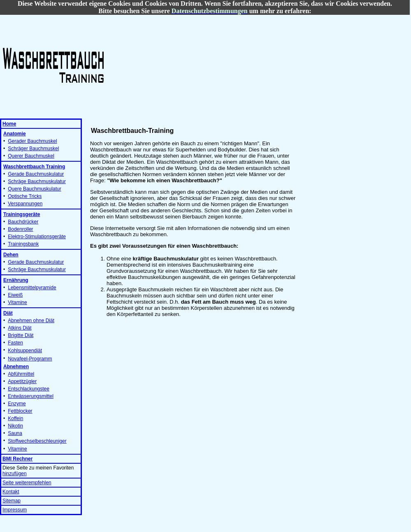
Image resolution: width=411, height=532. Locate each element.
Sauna (15, 433)
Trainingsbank (23, 244)
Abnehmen (16, 367)
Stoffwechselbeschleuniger (37, 441)
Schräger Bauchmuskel (33, 149)
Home (9, 124)
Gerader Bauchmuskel (32, 141)
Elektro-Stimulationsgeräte (37, 237)
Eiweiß (15, 295)
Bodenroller (20, 229)
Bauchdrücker (23, 222)
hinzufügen (15, 474)
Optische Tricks (25, 196)
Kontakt (11, 492)
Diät (8, 313)
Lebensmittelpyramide (32, 288)
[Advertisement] (163, 66)
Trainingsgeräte (22, 214)
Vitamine (17, 302)
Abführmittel (21, 374)
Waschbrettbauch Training (34, 167)
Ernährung (16, 280)
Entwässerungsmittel (31, 396)
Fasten (15, 343)
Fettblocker (20, 411)
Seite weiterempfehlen (27, 483)
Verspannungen (25, 204)
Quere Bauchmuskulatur (34, 189)
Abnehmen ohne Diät (31, 321)
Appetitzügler (22, 381)
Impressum (15, 510)
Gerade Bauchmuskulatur (36, 174)
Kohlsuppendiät (25, 351)
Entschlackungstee (29, 389)
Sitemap (12, 501)
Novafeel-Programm (30, 359)
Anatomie (15, 134)
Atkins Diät (20, 328)
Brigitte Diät (21, 335)
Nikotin (15, 426)
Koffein (15, 418)
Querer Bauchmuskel (31, 156)
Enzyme (17, 404)
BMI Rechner (17, 459)
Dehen (11, 255)
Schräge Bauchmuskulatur (37, 181)
